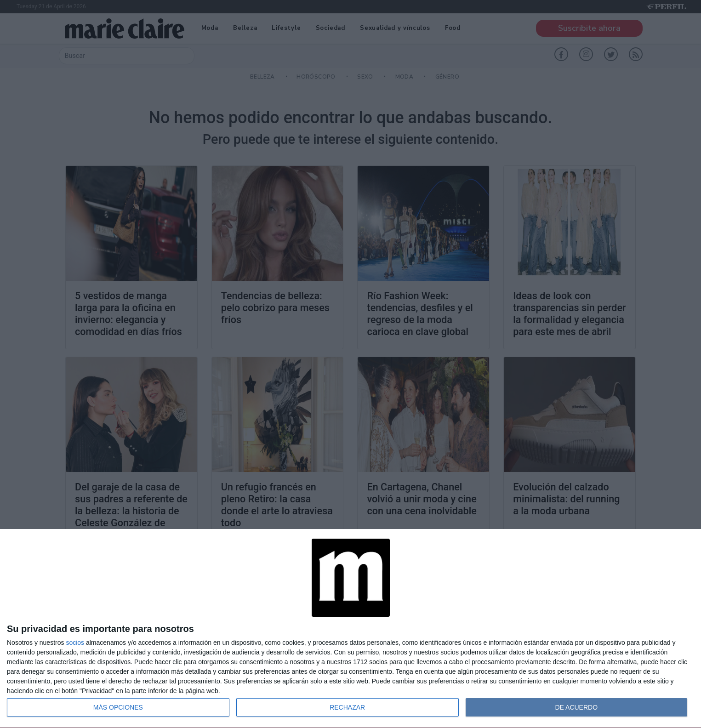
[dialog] (350, 629)
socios (75, 643)
